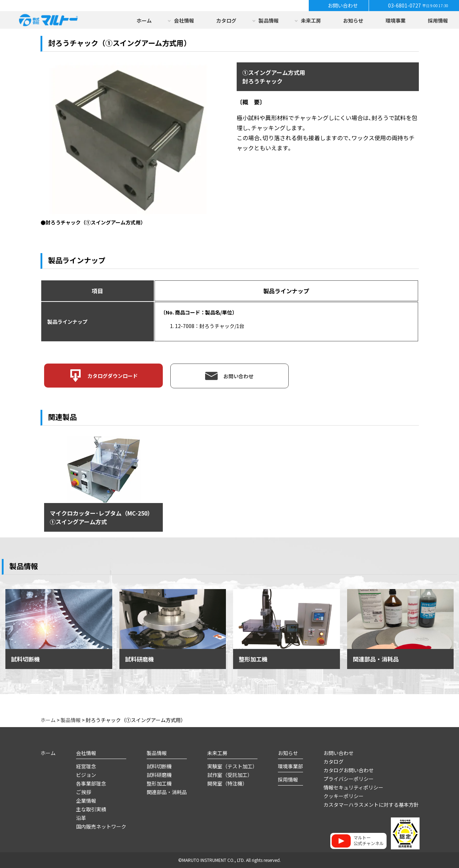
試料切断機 (159, 766)
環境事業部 (290, 766)
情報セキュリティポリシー (353, 787)
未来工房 (311, 20)
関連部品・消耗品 (167, 792)
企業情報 (86, 801)
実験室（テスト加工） (232, 766)
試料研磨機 (159, 775)
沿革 (81, 818)
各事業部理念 (91, 783)
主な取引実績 (91, 809)
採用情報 (438, 20)
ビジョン (86, 775)
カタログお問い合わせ (349, 770)
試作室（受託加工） (230, 775)
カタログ (226, 20)
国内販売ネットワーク (101, 826)
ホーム (144, 20)
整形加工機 (159, 783)
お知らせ (353, 20)
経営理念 (86, 766)
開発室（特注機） (227, 783)
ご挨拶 (84, 792)
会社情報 (184, 20)
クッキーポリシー (344, 796)
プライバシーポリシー (349, 779)
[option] (129, 144)
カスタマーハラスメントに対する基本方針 (371, 805)
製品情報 (269, 20)
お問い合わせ (339, 753)
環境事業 (396, 20)
